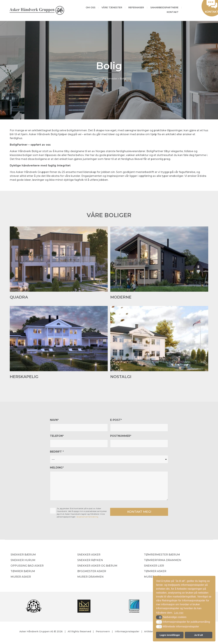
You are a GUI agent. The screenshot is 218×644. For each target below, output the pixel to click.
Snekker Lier (154, 566)
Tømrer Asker (155, 572)
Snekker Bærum (23, 555)
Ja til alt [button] (198, 635)
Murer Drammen (90, 577)
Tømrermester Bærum (162, 555)
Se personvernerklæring (88, 517)
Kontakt (173, 12)
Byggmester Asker (92, 572)
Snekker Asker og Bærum (97, 566)
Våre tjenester (112, 7)
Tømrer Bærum (23, 572)
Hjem (96, 79)
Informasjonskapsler (127, 632)
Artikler (149, 632)
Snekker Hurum (23, 560)
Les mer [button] (179, 613)
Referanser (136, 7)
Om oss (91, 7)
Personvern (103, 632)
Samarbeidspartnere (164, 7)
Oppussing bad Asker (27, 566)
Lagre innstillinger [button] (170, 635)
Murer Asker (21, 577)
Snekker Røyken (90, 560)
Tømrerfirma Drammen (163, 560)
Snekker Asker (89, 555)
